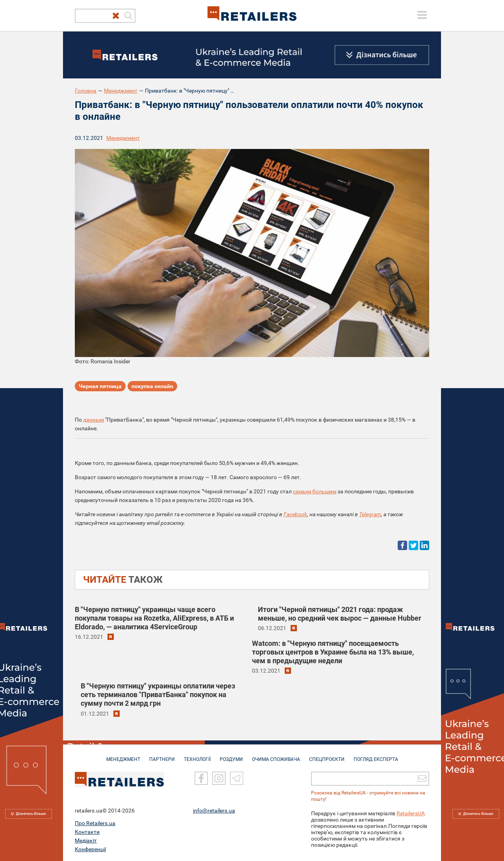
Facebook (295, 514)
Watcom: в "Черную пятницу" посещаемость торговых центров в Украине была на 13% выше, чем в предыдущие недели (333, 652)
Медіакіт (86, 840)
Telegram (370, 514)
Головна (86, 91)
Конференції (90, 849)
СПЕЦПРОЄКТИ (327, 755)
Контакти (87, 831)
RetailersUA (411, 813)
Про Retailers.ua (95, 823)
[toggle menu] (422, 15)
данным (94, 420)
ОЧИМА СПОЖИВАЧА (276, 755)
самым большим (315, 491)
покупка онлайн (152, 386)
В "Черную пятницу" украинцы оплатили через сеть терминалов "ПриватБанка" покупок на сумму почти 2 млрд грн (158, 695)
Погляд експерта (376, 755)
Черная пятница (100, 386)
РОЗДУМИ (231, 755)
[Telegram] (237, 778)
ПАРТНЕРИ (162, 755)
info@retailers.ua (214, 810)
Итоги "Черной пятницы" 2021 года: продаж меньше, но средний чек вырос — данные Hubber (340, 614)
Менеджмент (121, 91)
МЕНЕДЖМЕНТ (123, 755)
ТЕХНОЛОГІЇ (197, 755)
